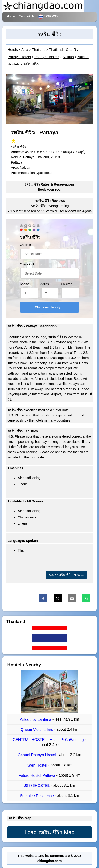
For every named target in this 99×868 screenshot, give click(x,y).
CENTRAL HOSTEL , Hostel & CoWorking (49, 740)
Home (11, 17)
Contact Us (27, 17)
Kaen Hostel (37, 765)
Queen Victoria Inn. (37, 730)
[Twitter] (58, 598)
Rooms (25, 284)
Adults (45, 284)
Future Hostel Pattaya (37, 775)
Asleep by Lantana (36, 719)
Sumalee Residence (37, 796)
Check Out (27, 264)
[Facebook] (43, 598)
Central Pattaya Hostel (38, 755)
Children (66, 284)
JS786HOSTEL (37, 786)
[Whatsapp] (86, 598)
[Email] (72, 598)
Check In (26, 245)
